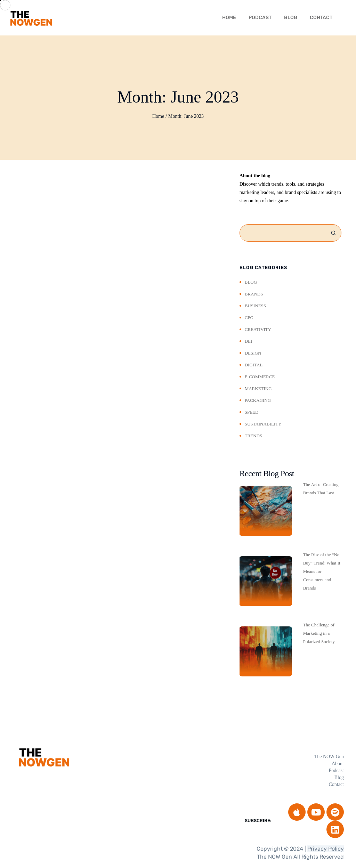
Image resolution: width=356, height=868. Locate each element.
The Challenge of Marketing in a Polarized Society (319, 633)
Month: (186, 116)
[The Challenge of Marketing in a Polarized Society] (266, 651)
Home (158, 116)
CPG (249, 318)
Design (253, 353)
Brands (254, 294)
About (338, 764)
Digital (254, 365)
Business (255, 306)
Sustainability (263, 424)
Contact (321, 18)
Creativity (258, 329)
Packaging (258, 400)
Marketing (258, 388)
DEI (249, 341)
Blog (291, 18)
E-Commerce (260, 377)
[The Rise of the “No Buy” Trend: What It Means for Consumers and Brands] (266, 581)
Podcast (260, 18)
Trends (254, 436)
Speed (252, 412)
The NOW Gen (329, 757)
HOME (229, 18)
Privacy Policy (326, 849)
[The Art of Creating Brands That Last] (266, 511)
